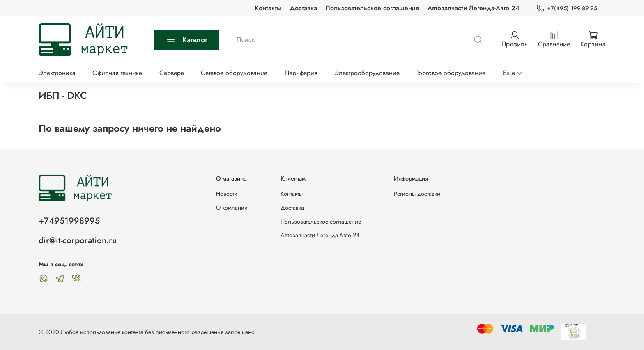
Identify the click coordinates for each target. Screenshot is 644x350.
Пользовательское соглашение (372, 8)
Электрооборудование (367, 73)
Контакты (268, 8)
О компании (232, 208)
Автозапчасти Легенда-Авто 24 (474, 8)
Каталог (187, 40)
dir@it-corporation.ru (78, 240)
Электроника (57, 73)
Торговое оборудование (451, 73)
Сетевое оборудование (234, 73)
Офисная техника (117, 73)
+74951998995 (69, 221)
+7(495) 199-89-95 (567, 8)
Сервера (172, 73)
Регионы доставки (417, 194)
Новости (227, 194)
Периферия (301, 73)
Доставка (303, 8)
